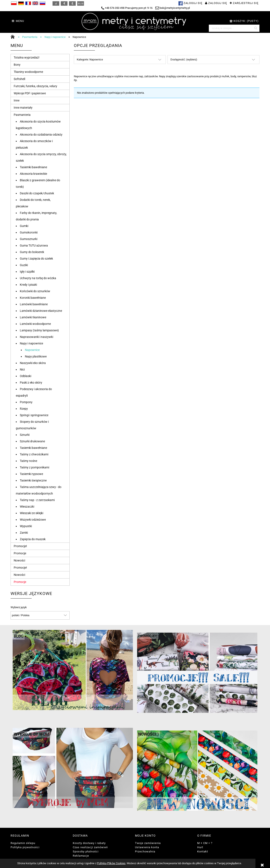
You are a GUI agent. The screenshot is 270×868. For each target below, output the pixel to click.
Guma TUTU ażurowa (34, 245)
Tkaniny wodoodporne (28, 72)
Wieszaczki (27, 507)
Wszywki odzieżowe (33, 520)
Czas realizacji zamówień (90, 847)
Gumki (24, 226)
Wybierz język (19, 607)
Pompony (26, 402)
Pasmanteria (22, 115)
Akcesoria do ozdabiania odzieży (41, 135)
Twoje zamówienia (148, 843)
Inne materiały (23, 108)
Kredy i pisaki (28, 285)
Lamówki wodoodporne (35, 324)
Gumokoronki (29, 232)
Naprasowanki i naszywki (36, 337)
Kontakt (203, 851)
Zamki (24, 533)
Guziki (24, 265)
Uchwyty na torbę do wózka (38, 278)
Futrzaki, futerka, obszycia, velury (35, 86)
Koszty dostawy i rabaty (89, 843)
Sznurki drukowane (32, 441)
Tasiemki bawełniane (33, 167)
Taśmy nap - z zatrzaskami (37, 500)
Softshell (19, 79)
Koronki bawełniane (33, 298)
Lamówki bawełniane (34, 304)
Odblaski (26, 376)
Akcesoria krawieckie (33, 174)
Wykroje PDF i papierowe (30, 93)
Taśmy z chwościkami (34, 454)
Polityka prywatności (25, 847)
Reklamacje (81, 856)
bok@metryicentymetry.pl (173, 8)
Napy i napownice (31, 343)
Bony (17, 65)
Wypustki (26, 526)
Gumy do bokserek (32, 252)
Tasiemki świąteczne (33, 480)
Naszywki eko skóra (33, 363)
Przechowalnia (145, 851)
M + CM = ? (205, 843)
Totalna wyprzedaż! (27, 57)
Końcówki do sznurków (35, 291)
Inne (17, 100)
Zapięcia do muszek (33, 539)
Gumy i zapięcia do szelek (36, 259)
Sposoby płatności (86, 851)
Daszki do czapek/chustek (37, 193)
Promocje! (20, 546)
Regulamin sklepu (23, 843)
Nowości (19, 560)
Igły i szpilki (27, 272)
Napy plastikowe (36, 356)
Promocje (20, 553)
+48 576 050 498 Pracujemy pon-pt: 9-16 (127, 8)
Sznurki (25, 435)
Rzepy (24, 409)
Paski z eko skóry (31, 383)
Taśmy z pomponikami (34, 467)
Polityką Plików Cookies (111, 863)
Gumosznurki (29, 239)
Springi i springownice (34, 415)
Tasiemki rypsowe (31, 474)
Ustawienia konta (147, 847)
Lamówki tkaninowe (33, 317)
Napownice (32, 350)
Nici (22, 369)
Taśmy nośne (28, 461)
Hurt (200, 847)
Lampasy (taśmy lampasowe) (39, 330)
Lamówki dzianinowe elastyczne (41, 311)
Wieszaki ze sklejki (32, 513)
